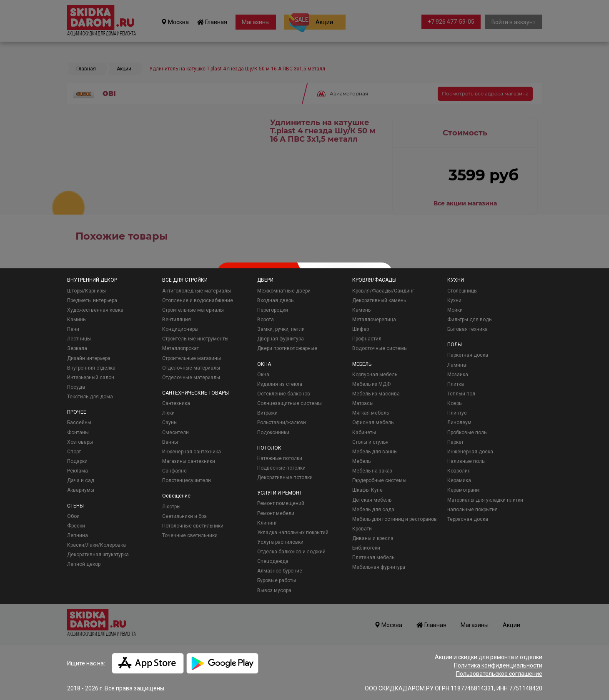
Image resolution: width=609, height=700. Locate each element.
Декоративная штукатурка (98, 555)
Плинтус (457, 413)
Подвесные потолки (281, 468)
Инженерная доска (470, 452)
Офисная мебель (373, 422)
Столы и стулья (370, 442)
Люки (168, 413)
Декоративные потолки (285, 477)
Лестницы (79, 339)
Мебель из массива (376, 394)
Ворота (266, 320)
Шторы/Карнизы (86, 291)
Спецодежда (273, 561)
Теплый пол (461, 394)
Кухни (454, 300)
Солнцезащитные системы (289, 403)
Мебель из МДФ (371, 384)
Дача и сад (81, 480)
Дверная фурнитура (281, 339)
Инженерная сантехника (192, 452)
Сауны (170, 422)
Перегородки (273, 310)
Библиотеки (366, 548)
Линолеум (459, 422)
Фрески (76, 526)
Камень (361, 310)
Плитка (456, 384)
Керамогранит (464, 490)
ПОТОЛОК (269, 448)
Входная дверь (275, 300)
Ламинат (458, 365)
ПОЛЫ (455, 345)
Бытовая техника (467, 329)
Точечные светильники (190, 535)
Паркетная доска (468, 355)
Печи (73, 329)
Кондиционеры (180, 329)
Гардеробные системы (379, 480)
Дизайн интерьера (89, 358)
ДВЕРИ (265, 280)
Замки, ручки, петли (281, 329)
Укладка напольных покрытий (293, 532)
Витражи (267, 413)
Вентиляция (177, 320)
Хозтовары (80, 442)
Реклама (78, 471)
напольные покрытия (472, 510)
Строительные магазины (192, 358)
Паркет (455, 442)
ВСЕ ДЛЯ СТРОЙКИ (185, 280)
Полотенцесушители (187, 480)
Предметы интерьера (92, 300)
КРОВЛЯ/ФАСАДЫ (374, 280)
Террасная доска (468, 519)
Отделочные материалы (191, 368)
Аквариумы (81, 490)
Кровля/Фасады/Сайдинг (383, 291)
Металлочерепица (374, 320)
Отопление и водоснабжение (198, 300)
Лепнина (78, 535)
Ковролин (459, 471)
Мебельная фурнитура (379, 567)
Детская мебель (372, 500)
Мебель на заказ (372, 471)
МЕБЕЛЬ (362, 364)
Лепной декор (84, 564)
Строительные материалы (193, 310)
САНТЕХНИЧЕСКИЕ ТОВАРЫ (195, 393)
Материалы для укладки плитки (485, 500)
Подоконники (273, 432)
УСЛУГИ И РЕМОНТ (280, 493)
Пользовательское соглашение (499, 674)
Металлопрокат (180, 348)
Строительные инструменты (195, 339)
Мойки (455, 310)
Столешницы (462, 291)
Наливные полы (466, 461)
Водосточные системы (380, 348)
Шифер (361, 329)
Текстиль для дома (90, 397)
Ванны (170, 442)
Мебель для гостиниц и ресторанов (395, 519)
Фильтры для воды (470, 320)
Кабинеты (364, 432)
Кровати (362, 529)
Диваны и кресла (373, 538)
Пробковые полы (467, 432)
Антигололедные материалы (197, 291)
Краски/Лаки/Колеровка (96, 545)
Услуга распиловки (280, 542)
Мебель (361, 461)
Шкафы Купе (367, 490)
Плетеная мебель (373, 557)
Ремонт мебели (276, 513)
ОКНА (264, 364)
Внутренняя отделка (91, 368)
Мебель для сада (373, 510)
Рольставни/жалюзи (282, 422)
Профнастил (367, 339)
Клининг (267, 523)
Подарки (77, 461)
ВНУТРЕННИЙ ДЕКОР (92, 280)
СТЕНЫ (75, 506)
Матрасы (363, 403)
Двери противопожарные (287, 348)
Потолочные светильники (193, 526)
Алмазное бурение (280, 571)
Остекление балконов (284, 394)
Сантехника (176, 403)
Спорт (74, 452)
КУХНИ (456, 280)
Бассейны (79, 422)
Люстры (171, 507)
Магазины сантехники (189, 461)
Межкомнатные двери (284, 291)
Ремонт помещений (281, 503)
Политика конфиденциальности (498, 665)
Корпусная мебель (375, 375)
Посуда (76, 387)
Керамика (459, 480)
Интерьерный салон (91, 377)
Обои (73, 516)
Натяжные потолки (280, 458)
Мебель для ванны (375, 452)
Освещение (176, 496)
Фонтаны (78, 432)
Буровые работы (277, 580)
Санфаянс (174, 471)
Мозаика (458, 375)
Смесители (175, 432)
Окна (263, 375)
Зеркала (77, 348)
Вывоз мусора (274, 590)
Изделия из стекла (280, 384)
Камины (77, 320)
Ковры (455, 403)
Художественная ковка (95, 310)
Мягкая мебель (371, 413)
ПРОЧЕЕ (77, 412)
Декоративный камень (379, 300)
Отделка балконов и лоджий (291, 552)
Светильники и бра (184, 516)
